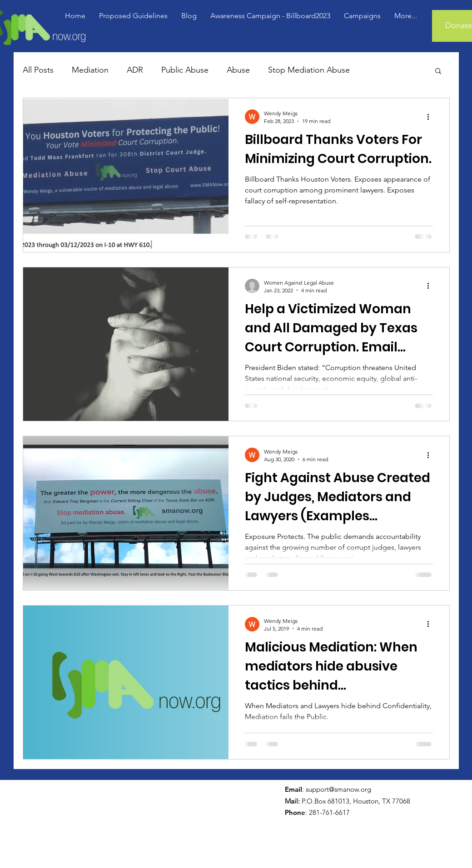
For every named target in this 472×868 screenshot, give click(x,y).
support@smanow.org (338, 789)
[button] (438, 72)
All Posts (38, 70)
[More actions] (432, 117)
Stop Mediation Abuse (309, 70)
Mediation (90, 70)
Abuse (238, 70)
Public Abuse (185, 70)
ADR (135, 70)
